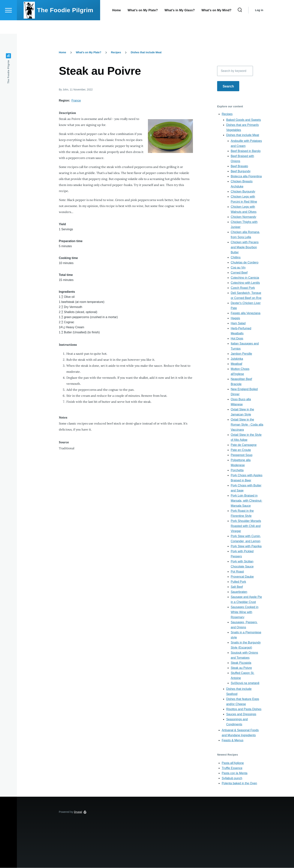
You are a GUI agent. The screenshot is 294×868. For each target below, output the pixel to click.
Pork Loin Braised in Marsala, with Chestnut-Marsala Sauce (246, 501)
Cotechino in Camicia (245, 278)
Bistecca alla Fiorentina (246, 177)
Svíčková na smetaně (245, 683)
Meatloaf (236, 364)
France (76, 101)
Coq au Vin (238, 268)
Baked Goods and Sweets (243, 120)
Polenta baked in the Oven (239, 783)
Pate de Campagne (244, 445)
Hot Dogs (237, 339)
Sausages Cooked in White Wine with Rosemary (244, 612)
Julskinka (237, 359)
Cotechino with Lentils (245, 283)
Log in (259, 24)
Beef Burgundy (241, 171)
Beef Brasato (239, 166)
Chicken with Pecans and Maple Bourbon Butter (245, 247)
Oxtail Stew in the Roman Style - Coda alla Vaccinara (247, 425)
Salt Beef (237, 587)
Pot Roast (237, 572)
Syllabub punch (232, 778)
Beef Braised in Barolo (246, 151)
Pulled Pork (238, 582)
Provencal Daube (242, 577)
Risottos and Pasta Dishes (244, 709)
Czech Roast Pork (243, 288)
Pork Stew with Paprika (246, 546)
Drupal (78, 812)
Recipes (116, 53)
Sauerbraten (239, 592)
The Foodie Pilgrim (65, 24)
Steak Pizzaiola (241, 663)
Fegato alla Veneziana (245, 313)
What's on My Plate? (88, 53)
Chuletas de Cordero (244, 263)
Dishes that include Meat (146, 53)
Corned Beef (239, 273)
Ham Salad (238, 323)
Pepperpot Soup (241, 455)
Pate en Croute (241, 450)
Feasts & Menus (232, 740)
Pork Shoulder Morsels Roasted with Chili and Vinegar (246, 526)
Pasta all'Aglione (233, 763)
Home (63, 53)
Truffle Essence (232, 768)
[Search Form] (240, 24)
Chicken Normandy (243, 217)
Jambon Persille (241, 354)
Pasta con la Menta (234, 773)
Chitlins (235, 258)
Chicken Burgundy (243, 192)
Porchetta (237, 470)
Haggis (235, 318)
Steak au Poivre (241, 668)
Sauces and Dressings (241, 714)
